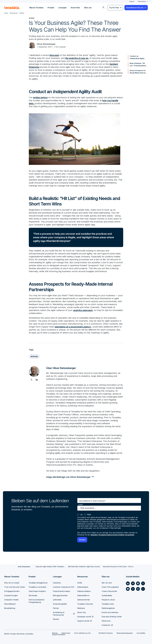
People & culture (108, 600)
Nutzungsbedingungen (125, 633)
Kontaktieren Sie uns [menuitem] (135, 8)
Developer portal (84, 617)
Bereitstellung (10, 608)
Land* (81, 505)
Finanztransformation (62, 591)
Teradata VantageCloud (38, 583)
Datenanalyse (83, 587)
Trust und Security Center (15, 587)
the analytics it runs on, (77, 58)
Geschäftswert (10, 604)
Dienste (56, 619)
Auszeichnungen (11, 595)
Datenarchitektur (84, 591)
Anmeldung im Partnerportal (59, 614)
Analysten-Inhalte (11, 600)
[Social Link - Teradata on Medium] (138, 583)
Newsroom (106, 621)
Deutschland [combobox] (142, 1)
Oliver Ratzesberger (46, 44)
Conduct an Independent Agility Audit (137, 57)
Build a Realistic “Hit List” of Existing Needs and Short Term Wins (138, 65)
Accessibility (141, 633)
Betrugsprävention (60, 595)
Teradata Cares (108, 604)
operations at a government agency (73, 327)
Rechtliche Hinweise (106, 633)
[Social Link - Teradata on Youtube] (128, 589)
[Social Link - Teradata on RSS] (143, 589)
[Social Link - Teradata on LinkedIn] (128, 583)
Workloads (33, 595)
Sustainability (107, 595)
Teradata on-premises (37, 587)
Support (132, 1)
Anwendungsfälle (60, 604)
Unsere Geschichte (109, 591)
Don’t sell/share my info (82, 633)
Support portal (83, 621)
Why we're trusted (12, 583)
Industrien (57, 583)
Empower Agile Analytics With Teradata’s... (50, 567)
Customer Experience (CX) (64, 587)
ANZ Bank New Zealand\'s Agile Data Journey (84, 567)
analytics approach (83, 310)
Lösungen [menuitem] (62, 8)
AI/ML (80, 583)
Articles (34, 356)
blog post (54, 55)
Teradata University (85, 604)
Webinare (81, 608)
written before (40, 97)
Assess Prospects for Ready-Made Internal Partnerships (138, 72)
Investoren (106, 625)
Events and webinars (110, 612)
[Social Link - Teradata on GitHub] (133, 583)
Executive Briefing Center (112, 617)
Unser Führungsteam (110, 587)
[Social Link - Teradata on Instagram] (138, 589)
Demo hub (81, 612)
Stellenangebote (108, 608)
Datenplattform (83, 595)
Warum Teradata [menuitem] (36, 8)
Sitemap (55, 633)
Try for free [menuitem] (114, 8)
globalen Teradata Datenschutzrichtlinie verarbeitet (112, 535)
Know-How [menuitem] (75, 8)
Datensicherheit (83, 600)
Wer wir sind (107, 583)
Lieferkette (57, 600)
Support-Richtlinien (59, 635)
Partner (56, 608)
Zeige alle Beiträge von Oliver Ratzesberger (68, 477)
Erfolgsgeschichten (12, 591)
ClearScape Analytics (37, 591)
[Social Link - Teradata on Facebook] (133, 589)
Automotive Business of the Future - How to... (118, 567)
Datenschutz (66, 633)
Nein (89, 515)
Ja (81, 515)
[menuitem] (104, 8)
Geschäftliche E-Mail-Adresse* (92, 501)
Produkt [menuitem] (51, 8)
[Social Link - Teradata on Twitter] (143, 583)
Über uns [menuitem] (88, 8)
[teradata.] (12, 8)
